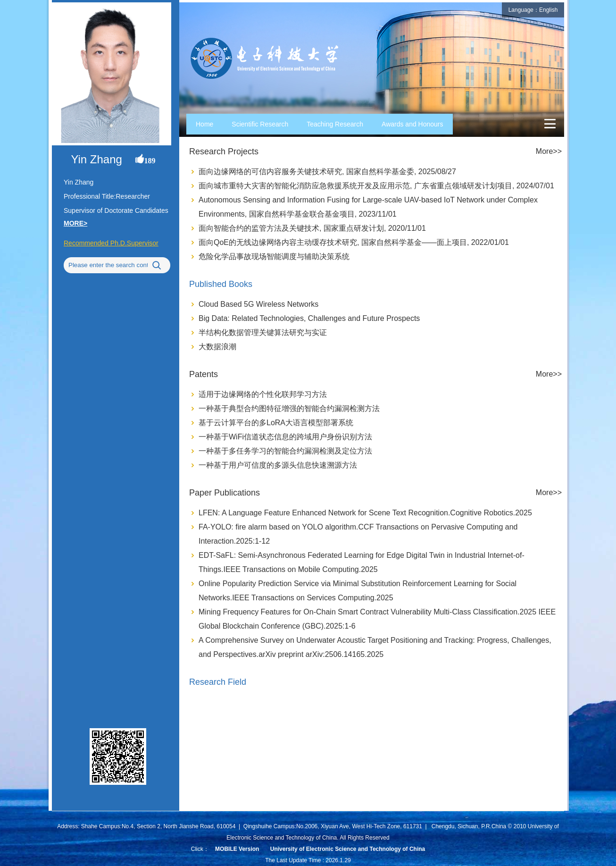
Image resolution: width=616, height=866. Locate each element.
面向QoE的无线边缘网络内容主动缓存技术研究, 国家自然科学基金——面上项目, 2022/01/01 (354, 242)
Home (204, 124)
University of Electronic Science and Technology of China (348, 849)
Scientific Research (260, 124)
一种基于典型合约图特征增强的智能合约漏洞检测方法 (289, 408)
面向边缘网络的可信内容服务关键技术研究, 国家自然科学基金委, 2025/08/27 (327, 172)
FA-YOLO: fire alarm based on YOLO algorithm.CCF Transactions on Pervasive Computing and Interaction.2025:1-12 (358, 534)
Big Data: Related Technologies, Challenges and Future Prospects (309, 318)
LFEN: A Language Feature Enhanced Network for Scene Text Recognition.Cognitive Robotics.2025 (365, 513)
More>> (549, 151)
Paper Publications (225, 493)
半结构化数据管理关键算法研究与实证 (263, 332)
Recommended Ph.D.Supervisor (111, 243)
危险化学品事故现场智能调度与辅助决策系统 (274, 256)
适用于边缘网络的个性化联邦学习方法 (263, 394)
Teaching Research (335, 124)
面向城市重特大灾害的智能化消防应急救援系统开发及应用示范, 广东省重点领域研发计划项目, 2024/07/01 (376, 186)
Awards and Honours (412, 124)
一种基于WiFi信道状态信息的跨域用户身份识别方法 (285, 437)
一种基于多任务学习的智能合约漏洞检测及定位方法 (285, 451)
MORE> (75, 223)
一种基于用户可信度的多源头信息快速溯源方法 (278, 465)
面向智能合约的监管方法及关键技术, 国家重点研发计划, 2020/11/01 (312, 228)
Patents (204, 374)
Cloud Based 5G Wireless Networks (258, 304)
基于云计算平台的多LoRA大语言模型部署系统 (276, 423)
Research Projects (224, 151)
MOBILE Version (237, 849)
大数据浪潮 (217, 347)
